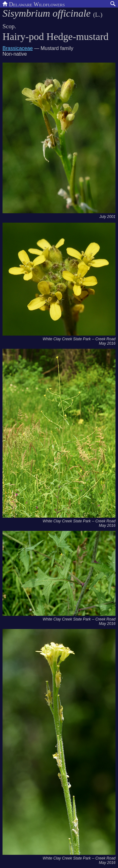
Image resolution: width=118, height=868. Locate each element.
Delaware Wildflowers (34, 4)
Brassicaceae (18, 48)
